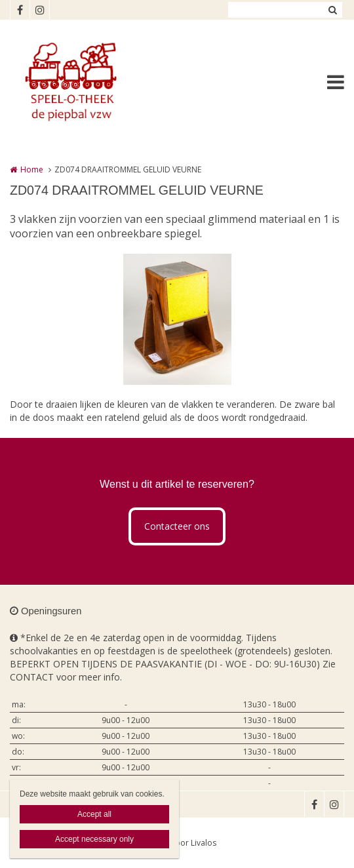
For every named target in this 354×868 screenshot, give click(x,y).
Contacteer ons (177, 526)
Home (32, 169)
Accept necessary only (94, 839)
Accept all (94, 814)
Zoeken (332, 10)
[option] (177, 319)
